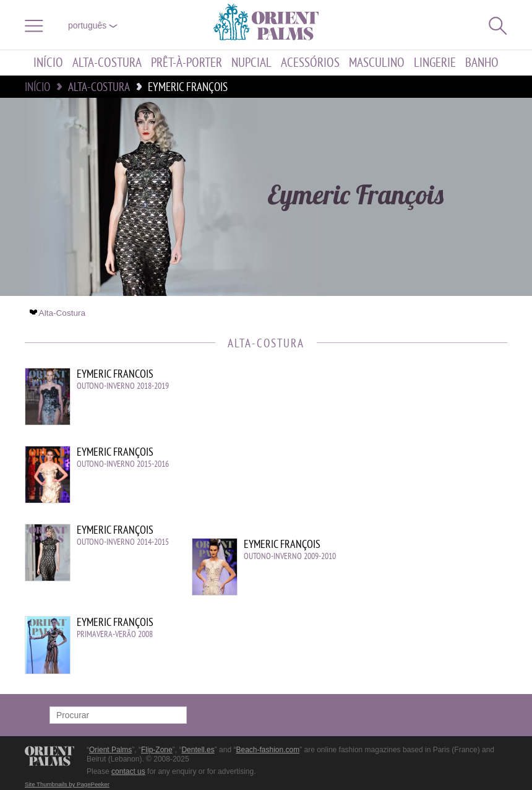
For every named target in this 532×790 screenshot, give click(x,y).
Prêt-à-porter (187, 63)
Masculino (377, 63)
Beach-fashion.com (268, 750)
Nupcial (251, 63)
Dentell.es (198, 750)
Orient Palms (110, 750)
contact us (128, 771)
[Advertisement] (402, 451)
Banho (482, 63)
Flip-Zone (157, 750)
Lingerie (435, 63)
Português (93, 25)
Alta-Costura (107, 63)
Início (48, 63)
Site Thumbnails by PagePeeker (67, 784)
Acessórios (310, 63)
